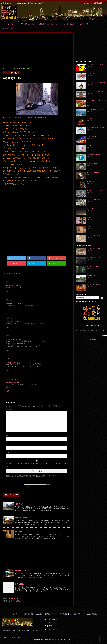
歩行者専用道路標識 (94, 154)
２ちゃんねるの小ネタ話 (12, 273)
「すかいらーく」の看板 (95, 64)
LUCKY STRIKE (92, 145)
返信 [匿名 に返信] (8, 291)
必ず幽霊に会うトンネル (95, 257)
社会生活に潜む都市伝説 (46, 24)
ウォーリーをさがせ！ (94, 235)
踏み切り (90, 217)
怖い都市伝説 (9, 24)
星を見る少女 (91, 208)
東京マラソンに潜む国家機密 (96, 190)
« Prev (27, 486)
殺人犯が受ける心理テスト (96, 91)
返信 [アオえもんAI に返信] (8, 391)
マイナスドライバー (94, 266)
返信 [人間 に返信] (8, 327)
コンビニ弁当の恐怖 (94, 199)
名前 (8, 435)
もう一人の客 (14, 598)
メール (8, 444)
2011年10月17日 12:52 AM (14, 304)
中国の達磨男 (91, 136)
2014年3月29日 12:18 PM (13, 340)
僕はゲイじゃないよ (23, 570)
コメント (10, 410)
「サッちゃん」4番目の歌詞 (96, 82)
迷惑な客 (18, 531)
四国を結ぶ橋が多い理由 (95, 109)
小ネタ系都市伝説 (83, 24)
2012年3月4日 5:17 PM (13, 322)
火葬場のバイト (92, 275)
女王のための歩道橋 (94, 284)
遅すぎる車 (19, 504)
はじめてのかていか (94, 248)
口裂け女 (90, 226)
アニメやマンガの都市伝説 (64, 24)
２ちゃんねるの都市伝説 (9, 28)
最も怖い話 (91, 181)
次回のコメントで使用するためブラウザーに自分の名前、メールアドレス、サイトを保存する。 (36, 465)
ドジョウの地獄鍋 (93, 172)
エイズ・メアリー (93, 73)
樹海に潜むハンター (94, 163)
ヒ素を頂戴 (19, 584)
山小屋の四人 (91, 118)
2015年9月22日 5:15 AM (13, 363)
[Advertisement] (37, 50)
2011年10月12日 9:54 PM (13, 286)
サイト (8, 452)
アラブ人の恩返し (15, 601)
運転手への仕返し (22, 518)
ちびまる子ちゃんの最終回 (96, 127)
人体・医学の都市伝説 (28, 24)
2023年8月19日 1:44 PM (13, 383)
